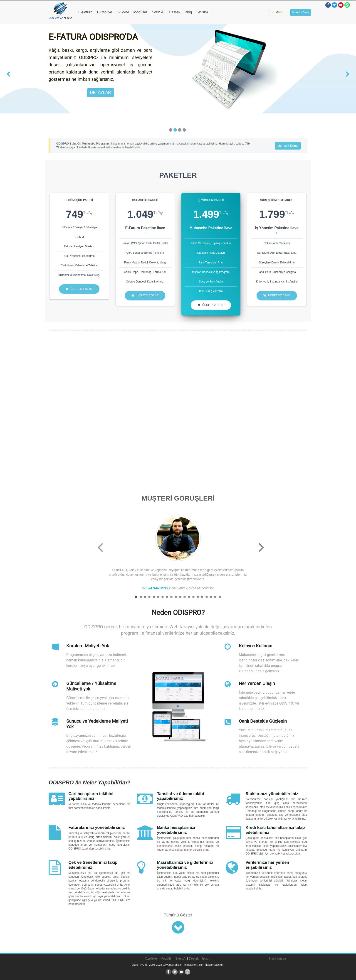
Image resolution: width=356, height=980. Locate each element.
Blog (188, 12)
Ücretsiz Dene (300, 12)
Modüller (140, 12)
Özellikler (151, 958)
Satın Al (158, 12)
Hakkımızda (278, 958)
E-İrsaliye (105, 12)
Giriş (279, 12)
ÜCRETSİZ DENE (79, 289)
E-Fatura (85, 12)
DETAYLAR (101, 93)
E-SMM (123, 12)
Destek (175, 12)
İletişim (202, 12)
